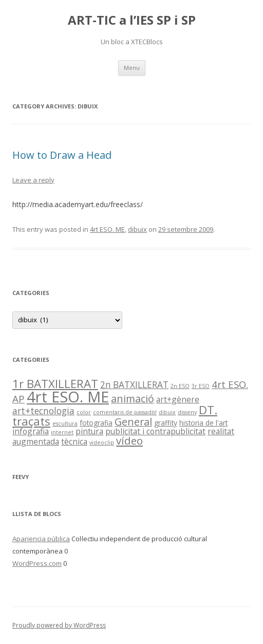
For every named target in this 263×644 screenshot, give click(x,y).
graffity (166, 423)
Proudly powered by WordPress (59, 625)
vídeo (129, 440)
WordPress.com (37, 563)
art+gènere (178, 399)
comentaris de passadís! (125, 412)
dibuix (137, 229)
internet (62, 432)
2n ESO (180, 386)
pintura (89, 431)
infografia (31, 431)
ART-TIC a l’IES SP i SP (132, 20)
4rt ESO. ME (107, 229)
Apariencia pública (41, 539)
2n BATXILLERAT (134, 385)
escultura (65, 424)
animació (133, 399)
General (133, 422)
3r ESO (201, 386)
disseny (187, 412)
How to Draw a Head (62, 155)
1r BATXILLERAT (55, 384)
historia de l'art (203, 423)
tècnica (74, 441)
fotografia (96, 423)
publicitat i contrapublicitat (155, 431)
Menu (132, 68)
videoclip (102, 443)
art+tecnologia (43, 411)
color (84, 412)
